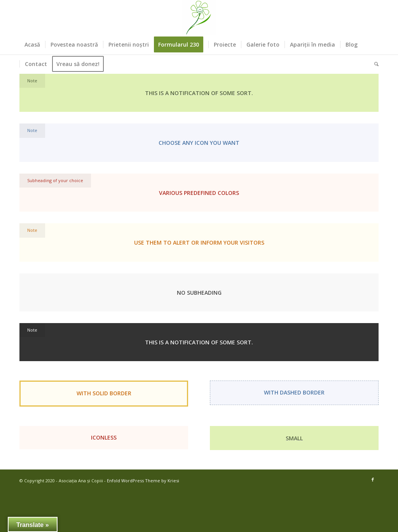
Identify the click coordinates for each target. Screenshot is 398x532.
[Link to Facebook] (373, 480)
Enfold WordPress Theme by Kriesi (143, 481)
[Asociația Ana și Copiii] (199, 17)
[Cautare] (374, 64)
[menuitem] (32, 45)
